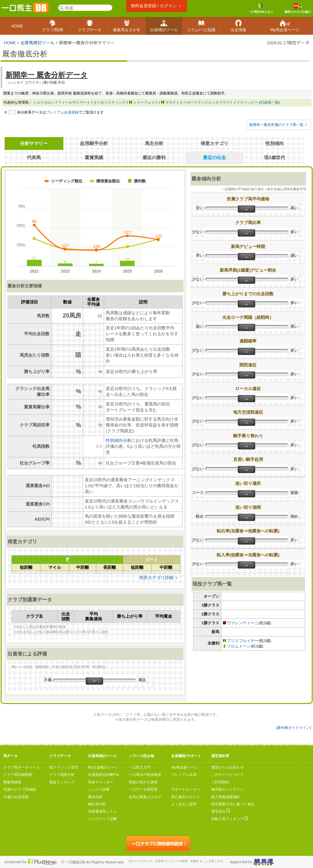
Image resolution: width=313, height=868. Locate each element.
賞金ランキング (62, 782)
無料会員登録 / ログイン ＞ (156, 6)
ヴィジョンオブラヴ (213, 102)
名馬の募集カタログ (145, 797)
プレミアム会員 (184, 775)
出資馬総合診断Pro (103, 775)
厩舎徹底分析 (25, 54)
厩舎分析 (95, 797)
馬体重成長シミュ (102, 811)
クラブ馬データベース (21, 767)
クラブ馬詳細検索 (18, 775)
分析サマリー (34, 143)
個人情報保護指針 (226, 797)
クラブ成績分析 (62, 775)
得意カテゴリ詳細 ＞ (159, 578)
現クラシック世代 (64, 767)
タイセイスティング (110, 102)
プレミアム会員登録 (62, 112)
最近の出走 (214, 157)
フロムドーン (239, 646)
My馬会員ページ (184, 767)
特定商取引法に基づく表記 (233, 804)
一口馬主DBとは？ (261, 8)
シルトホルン (44, 102)
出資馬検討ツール (37, 42)
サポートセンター (186, 789)
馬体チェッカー (101, 782)
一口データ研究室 (143, 789)
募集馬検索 (12, 782)
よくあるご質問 (184, 804)
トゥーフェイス (146, 102)
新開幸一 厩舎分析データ (47, 75)
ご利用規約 (220, 782)
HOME (10, 42)
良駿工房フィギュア (230, 819)
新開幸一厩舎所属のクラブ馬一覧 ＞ (279, 125)
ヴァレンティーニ (243, 623)
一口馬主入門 (140, 767)
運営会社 (221, 811)
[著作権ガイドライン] (293, 728)
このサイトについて (227, 775)
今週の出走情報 (16, 797)
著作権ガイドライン (227, 789)
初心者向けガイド (186, 797)
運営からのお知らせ (227, 767)
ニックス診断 (99, 789)
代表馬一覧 (269, 102)
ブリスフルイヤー (243, 641)
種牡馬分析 (97, 804)
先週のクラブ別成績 (20, 789)
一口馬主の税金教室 (145, 775)
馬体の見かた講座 (143, 782)
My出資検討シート (103, 767)
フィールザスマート (74, 102)
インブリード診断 (102, 819)
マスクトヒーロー (180, 102)
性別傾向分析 (119, 440)
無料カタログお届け (298, 8)
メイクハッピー (246, 102)
